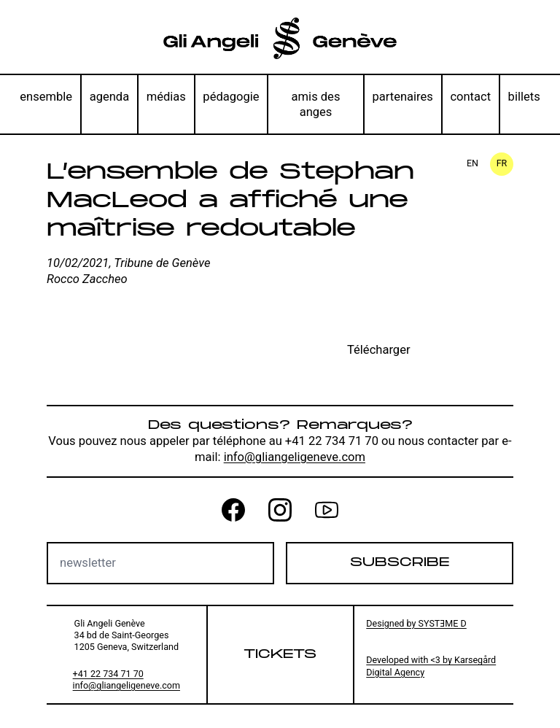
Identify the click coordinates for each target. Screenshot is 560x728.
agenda (110, 97)
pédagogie (231, 97)
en (472, 163)
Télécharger (379, 350)
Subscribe (400, 562)
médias (166, 97)
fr (502, 163)
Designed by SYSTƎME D (416, 623)
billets (524, 97)
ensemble (46, 97)
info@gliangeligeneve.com (295, 457)
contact (470, 97)
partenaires (402, 97)
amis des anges (316, 105)
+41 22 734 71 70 (108, 674)
